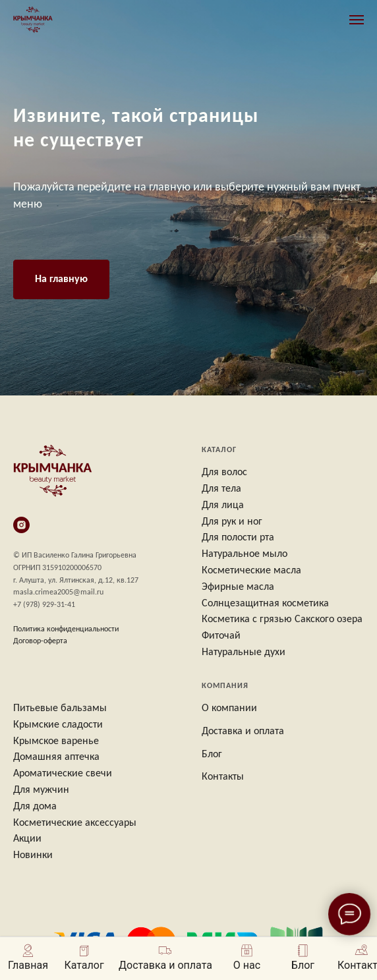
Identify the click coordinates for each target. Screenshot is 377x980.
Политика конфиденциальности (66, 629)
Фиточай (221, 636)
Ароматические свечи (63, 774)
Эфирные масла (238, 587)
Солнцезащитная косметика (265, 604)
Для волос (224, 473)
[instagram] (21, 525)
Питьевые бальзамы (60, 708)
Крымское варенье (56, 741)
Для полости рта (238, 538)
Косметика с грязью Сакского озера (282, 620)
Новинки (33, 855)
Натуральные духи (244, 652)
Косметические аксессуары (75, 823)
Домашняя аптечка (56, 757)
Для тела (221, 489)
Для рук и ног (232, 522)
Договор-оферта (40, 641)
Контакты (223, 777)
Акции (27, 839)
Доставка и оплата (243, 732)
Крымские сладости (58, 725)
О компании (229, 708)
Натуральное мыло (245, 554)
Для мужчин (41, 790)
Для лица (223, 505)
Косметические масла (251, 571)
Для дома (35, 807)
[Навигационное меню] (357, 20)
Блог (212, 755)
